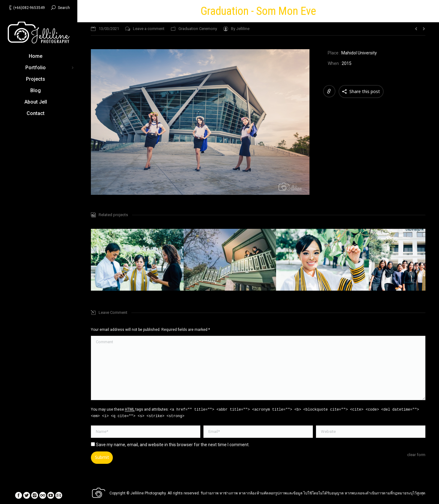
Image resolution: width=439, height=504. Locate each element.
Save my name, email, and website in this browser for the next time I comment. (173, 445)
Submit (102, 457)
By (240, 29)
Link (329, 91)
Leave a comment (149, 29)
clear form (416, 455)
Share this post (365, 91)
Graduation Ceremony (198, 29)
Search (64, 8)
